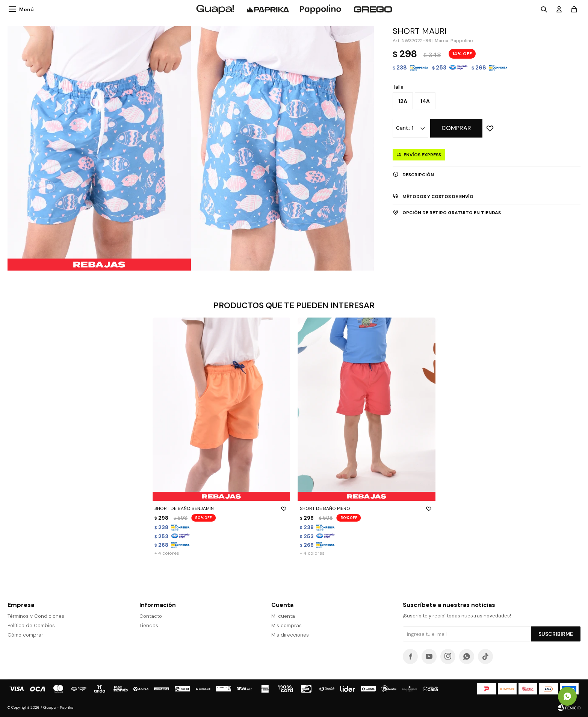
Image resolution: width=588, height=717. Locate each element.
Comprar (456, 128)
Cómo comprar (25, 635)
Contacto (151, 616)
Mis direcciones (290, 635)
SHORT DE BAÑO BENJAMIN (221, 508)
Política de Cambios (31, 625)
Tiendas (149, 625)
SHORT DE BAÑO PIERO (367, 508)
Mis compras (286, 625)
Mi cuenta (283, 616)
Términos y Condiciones (36, 616)
